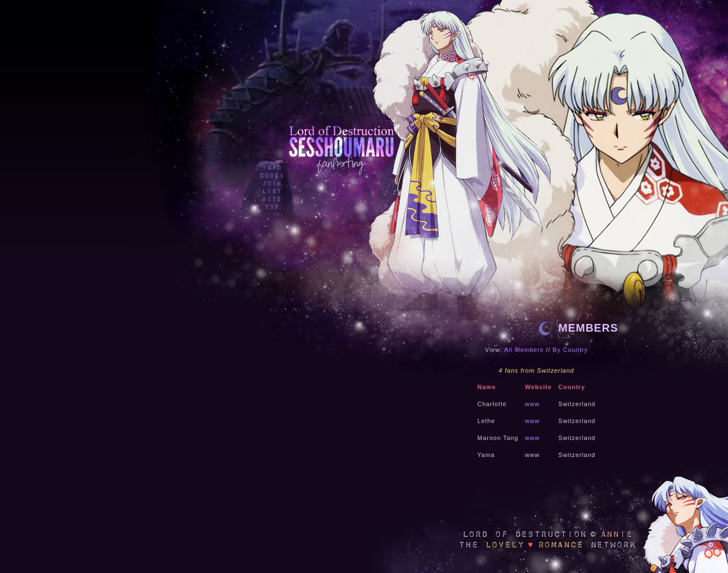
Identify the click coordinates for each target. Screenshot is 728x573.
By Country (570, 350)
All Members (524, 350)
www (532, 404)
